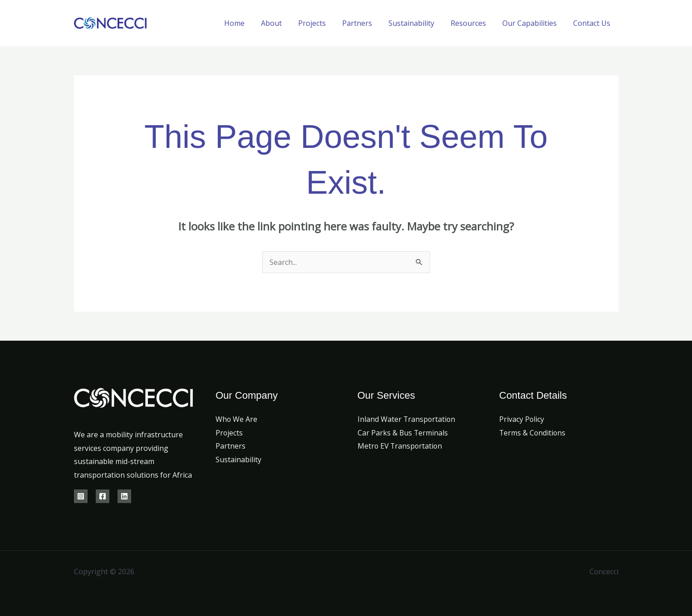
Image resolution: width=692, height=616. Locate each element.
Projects (322, 23)
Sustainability (418, 23)
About (283, 23)
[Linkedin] (124, 496)
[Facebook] (103, 496)
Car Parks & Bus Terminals (403, 433)
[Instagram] (81, 496)
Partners (365, 23)
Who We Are (237, 419)
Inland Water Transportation (407, 419)
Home (248, 23)
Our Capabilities (532, 23)
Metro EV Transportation (401, 446)
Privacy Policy (522, 419)
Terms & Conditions (533, 433)
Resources (473, 23)
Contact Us (593, 23)
